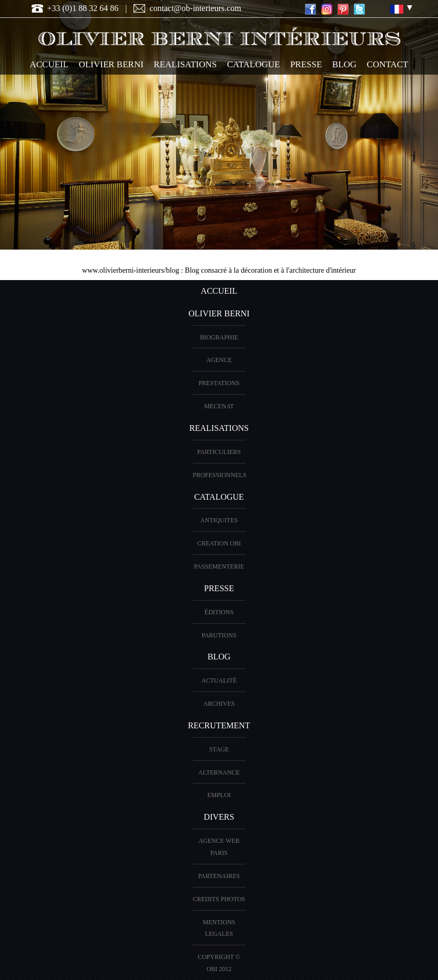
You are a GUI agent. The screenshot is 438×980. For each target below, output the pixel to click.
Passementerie (219, 566)
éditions (219, 612)
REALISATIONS (185, 64)
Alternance (219, 772)
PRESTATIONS (219, 383)
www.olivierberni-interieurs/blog (131, 270)
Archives (219, 704)
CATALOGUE (254, 64)
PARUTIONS (219, 635)
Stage (219, 749)
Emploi (219, 795)
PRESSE (306, 64)
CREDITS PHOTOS (219, 899)
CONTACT (388, 64)
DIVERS (219, 817)
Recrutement (219, 725)
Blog (344, 64)
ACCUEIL (49, 64)
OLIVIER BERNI (111, 64)
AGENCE (219, 360)
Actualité (219, 680)
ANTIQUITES (219, 520)
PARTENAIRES (219, 876)
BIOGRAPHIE (219, 337)
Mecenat (219, 406)
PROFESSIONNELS (220, 475)
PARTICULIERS (219, 452)
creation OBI (219, 543)
